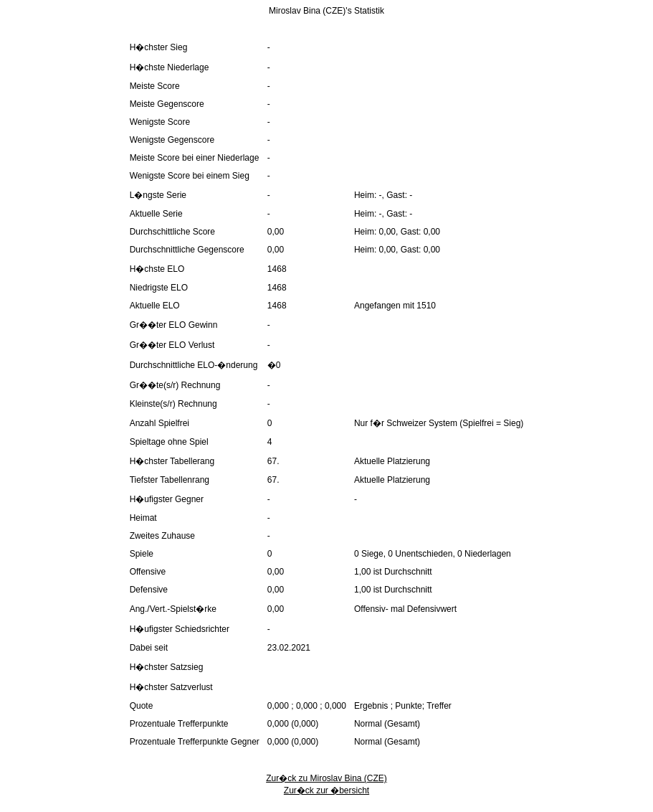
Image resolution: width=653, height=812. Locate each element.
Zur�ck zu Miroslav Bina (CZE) (326, 778)
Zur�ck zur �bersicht (326, 790)
